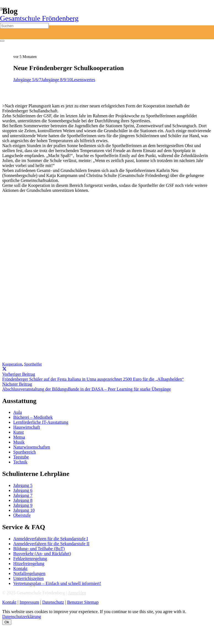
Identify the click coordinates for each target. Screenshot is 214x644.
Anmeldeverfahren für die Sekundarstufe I (51, 539)
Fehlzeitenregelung (30, 559)
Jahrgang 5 (23, 485)
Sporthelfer (33, 364)
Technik (20, 462)
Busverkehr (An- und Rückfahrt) (42, 554)
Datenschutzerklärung (22, 617)
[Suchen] (24, 26)
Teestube (21, 457)
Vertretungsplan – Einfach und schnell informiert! (57, 583)
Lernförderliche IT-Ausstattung (41, 422)
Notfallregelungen (29, 573)
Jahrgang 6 (23, 490)
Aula (18, 412)
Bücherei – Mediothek (33, 417)
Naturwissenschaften (32, 447)
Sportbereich (25, 452)
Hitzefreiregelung (29, 564)
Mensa (19, 437)
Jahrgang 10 (24, 510)
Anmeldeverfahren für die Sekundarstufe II (51, 544)
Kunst (18, 432)
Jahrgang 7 (23, 495)
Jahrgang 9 (23, 505)
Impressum (29, 602)
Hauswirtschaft (27, 427)
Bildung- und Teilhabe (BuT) (39, 549)
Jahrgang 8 (23, 500)
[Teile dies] (4, 369)
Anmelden (77, 593)
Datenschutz (53, 602)
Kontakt (20, 569)
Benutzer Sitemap (83, 602)
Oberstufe (22, 515)
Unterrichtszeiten (28, 578)
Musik (19, 442)
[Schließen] (2, 41)
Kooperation (12, 364)
